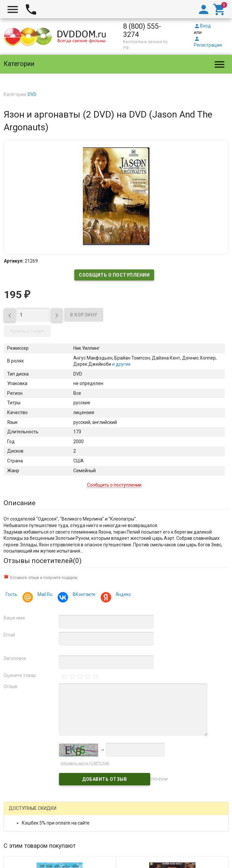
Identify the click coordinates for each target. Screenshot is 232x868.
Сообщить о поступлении (114, 275)
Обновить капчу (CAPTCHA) (85, 763)
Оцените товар (20, 675)
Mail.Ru (44, 595)
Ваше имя (14, 618)
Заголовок (15, 658)
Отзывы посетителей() (43, 561)
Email (9, 635)
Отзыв (10, 686)
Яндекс (122, 595)
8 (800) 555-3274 (142, 30)
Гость (11, 594)
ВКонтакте (83, 595)
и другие (121, 364)
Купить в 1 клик (27, 331)
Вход (202, 26)
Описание (20, 503)
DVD (32, 94)
